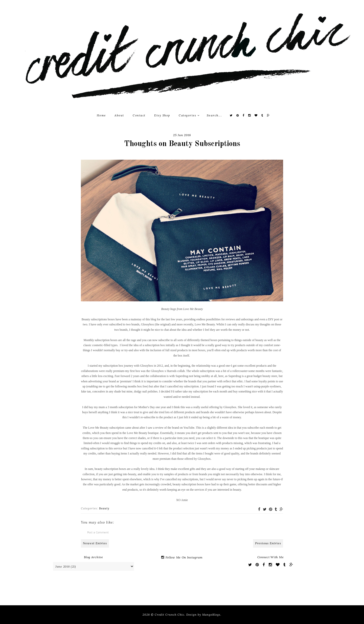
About (119, 115)
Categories (189, 115)
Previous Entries (268, 543)
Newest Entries (95, 543)
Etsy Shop (162, 115)
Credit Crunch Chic (169, 615)
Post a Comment (98, 532)
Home (101, 115)
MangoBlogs (211, 615)
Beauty (104, 508)
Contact (139, 115)
